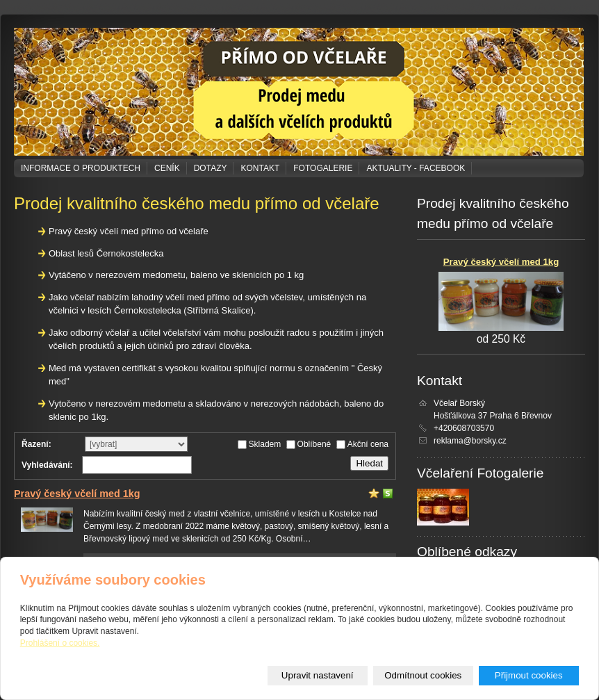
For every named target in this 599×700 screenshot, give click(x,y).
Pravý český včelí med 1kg (77, 494)
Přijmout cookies (529, 675)
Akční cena (368, 444)
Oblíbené (314, 444)
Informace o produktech (81, 168)
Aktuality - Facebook (416, 168)
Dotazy (211, 168)
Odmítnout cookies (423, 675)
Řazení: (36, 444)
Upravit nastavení (318, 675)
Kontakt (260, 168)
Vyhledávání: (47, 465)
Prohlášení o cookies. (60, 643)
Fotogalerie (323, 168)
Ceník (167, 168)
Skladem (265, 444)
